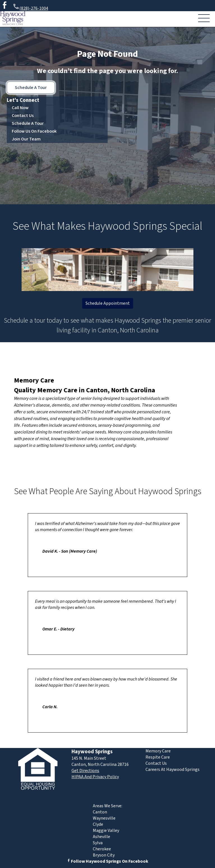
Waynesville (104, 818)
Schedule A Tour (31, 88)
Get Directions (85, 771)
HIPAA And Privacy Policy (95, 777)
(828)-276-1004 (30, 7)
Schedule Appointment (108, 303)
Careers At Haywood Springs (173, 770)
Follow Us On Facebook (34, 131)
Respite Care (158, 757)
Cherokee (102, 849)
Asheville (101, 837)
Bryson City (104, 855)
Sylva (98, 843)
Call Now (20, 108)
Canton (100, 812)
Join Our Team (26, 139)
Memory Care (34, 380)
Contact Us (23, 116)
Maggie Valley (106, 831)
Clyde (98, 824)
